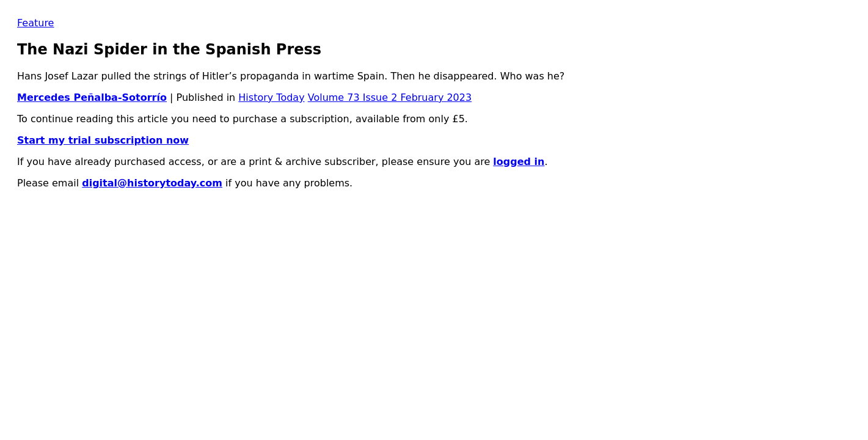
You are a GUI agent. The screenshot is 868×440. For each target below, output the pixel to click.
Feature (35, 23)
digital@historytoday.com (152, 183)
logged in (519, 162)
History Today (271, 97)
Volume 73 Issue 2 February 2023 (390, 97)
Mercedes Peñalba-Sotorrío (92, 97)
